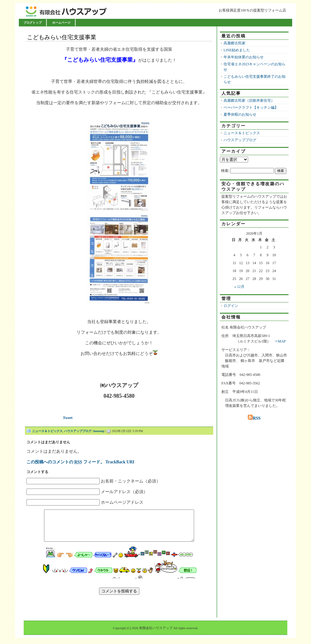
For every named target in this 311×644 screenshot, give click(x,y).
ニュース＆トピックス (47, 431)
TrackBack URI (120, 462)
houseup (99, 431)
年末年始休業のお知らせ (244, 57)
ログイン (231, 306)
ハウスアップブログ (78, 431)
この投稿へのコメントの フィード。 (65, 462)
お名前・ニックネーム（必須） (131, 481)
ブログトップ (32, 23)
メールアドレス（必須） (124, 492)
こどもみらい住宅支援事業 (62, 37)
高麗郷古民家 (234, 43)
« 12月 (239, 287)
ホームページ (61, 23)
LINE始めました (237, 50)
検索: (225, 171)
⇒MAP (280, 341)
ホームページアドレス (122, 502)
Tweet (68, 418)
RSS (254, 418)
